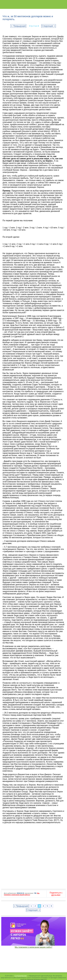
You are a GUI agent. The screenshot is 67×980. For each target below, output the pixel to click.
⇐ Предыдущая (18, 26)
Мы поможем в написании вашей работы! (22, 894)
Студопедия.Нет (21, 976)
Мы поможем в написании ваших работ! (33, 947)
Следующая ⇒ (49, 26)
